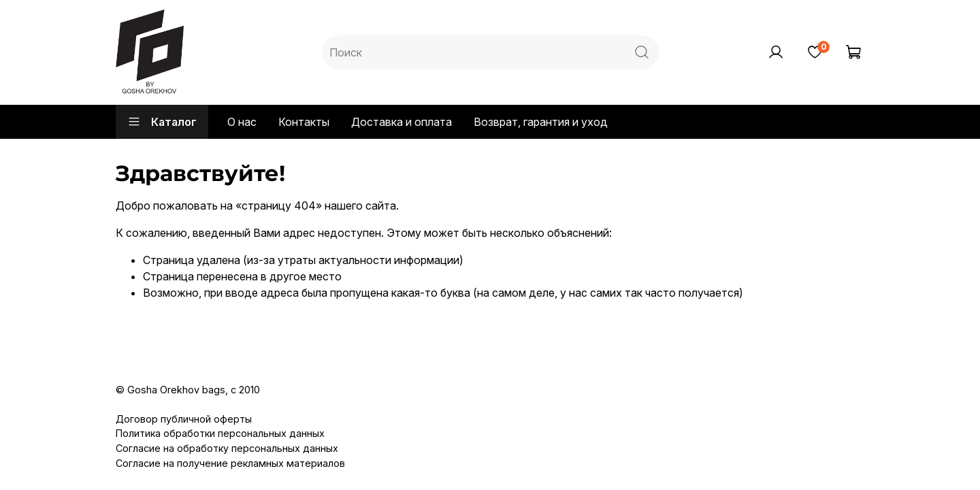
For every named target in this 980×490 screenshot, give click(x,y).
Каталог (162, 122)
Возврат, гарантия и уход (541, 122)
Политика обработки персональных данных (220, 433)
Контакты (304, 122)
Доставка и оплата (402, 122)
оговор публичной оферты (188, 419)
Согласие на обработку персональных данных (227, 448)
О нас (242, 122)
